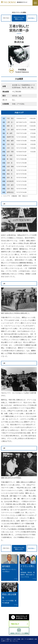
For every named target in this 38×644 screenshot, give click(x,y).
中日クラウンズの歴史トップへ (19, 18)
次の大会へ (31, 18)
